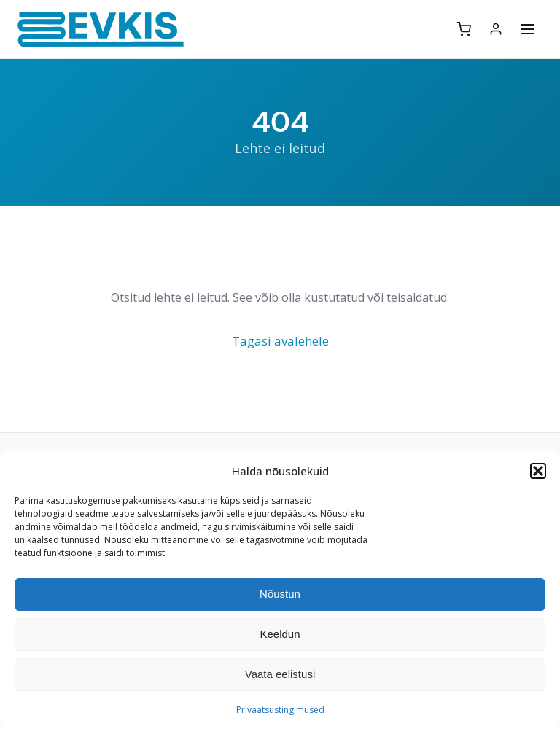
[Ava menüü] (528, 29)
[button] (538, 471)
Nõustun (280, 594)
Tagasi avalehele (280, 341)
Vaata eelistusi (280, 674)
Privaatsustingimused (280, 710)
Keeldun (280, 634)
